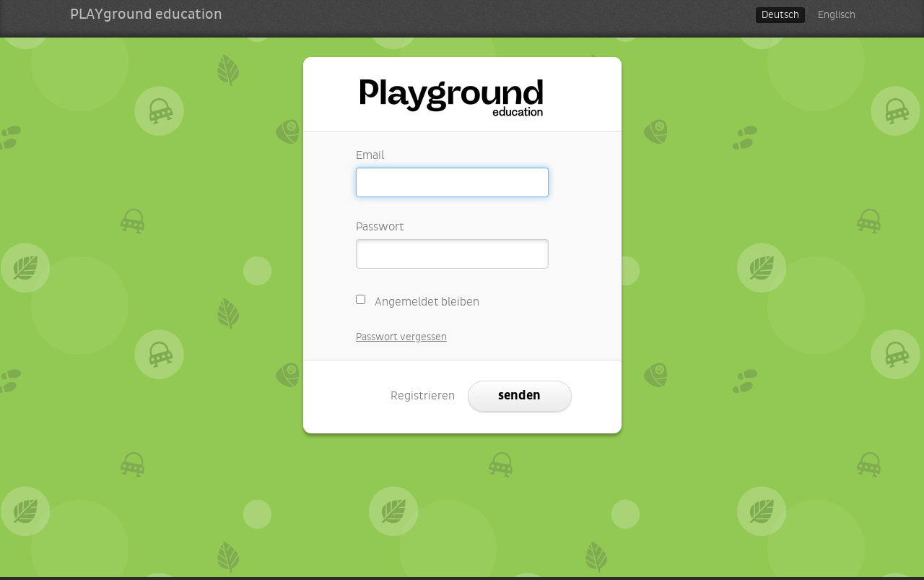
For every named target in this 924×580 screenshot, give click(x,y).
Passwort (380, 227)
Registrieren (423, 396)
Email (370, 155)
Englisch (837, 15)
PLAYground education (146, 14)
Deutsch (780, 15)
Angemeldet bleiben (418, 300)
